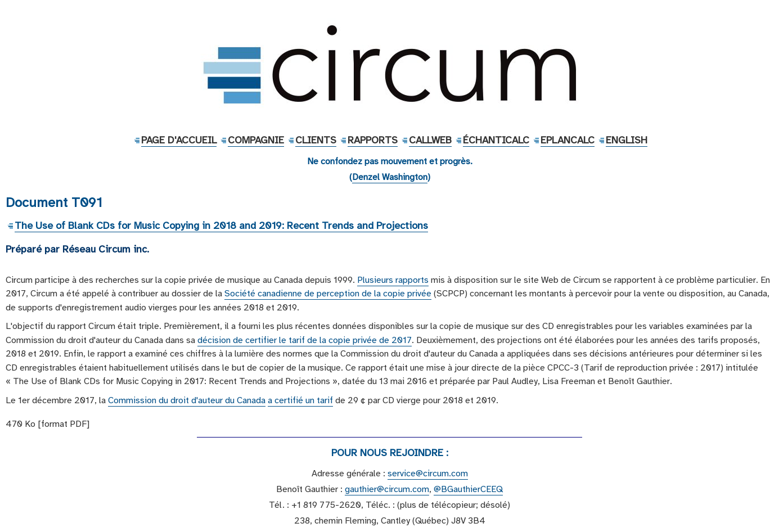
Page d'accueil (179, 140)
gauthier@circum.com (387, 489)
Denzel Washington (390, 177)
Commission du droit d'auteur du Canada (187, 400)
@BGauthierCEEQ (468, 489)
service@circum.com (428, 474)
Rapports (373, 140)
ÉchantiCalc (496, 140)
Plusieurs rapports (393, 280)
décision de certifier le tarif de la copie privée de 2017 (305, 340)
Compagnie (256, 140)
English (627, 140)
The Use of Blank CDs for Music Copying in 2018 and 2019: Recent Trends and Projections (221, 226)
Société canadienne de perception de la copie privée (328, 294)
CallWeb (430, 140)
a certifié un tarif (300, 400)
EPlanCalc (568, 140)
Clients (316, 140)
